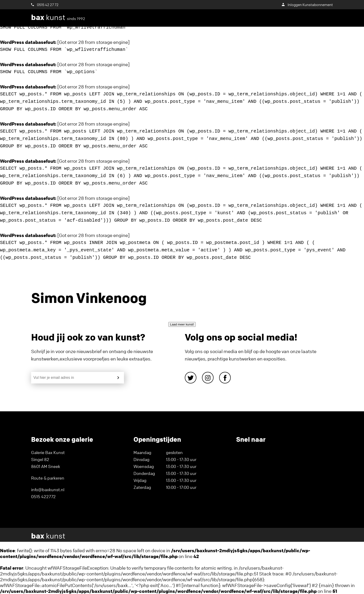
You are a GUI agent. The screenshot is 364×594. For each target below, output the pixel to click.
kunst (58, 17)
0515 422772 (43, 497)
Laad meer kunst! (182, 324)
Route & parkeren (48, 478)
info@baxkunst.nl (48, 490)
